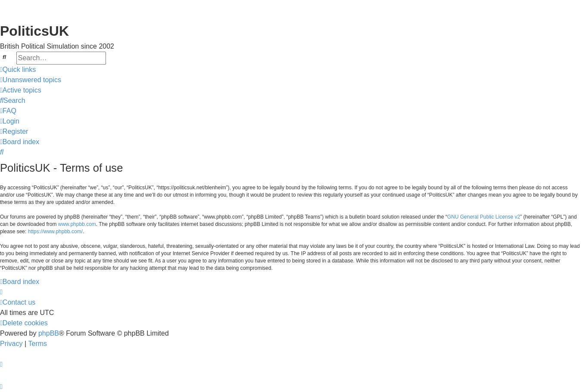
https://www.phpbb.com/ (55, 231)
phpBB (49, 333)
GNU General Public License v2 (483, 217)
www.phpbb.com (77, 224)
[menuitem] (31, 80)
